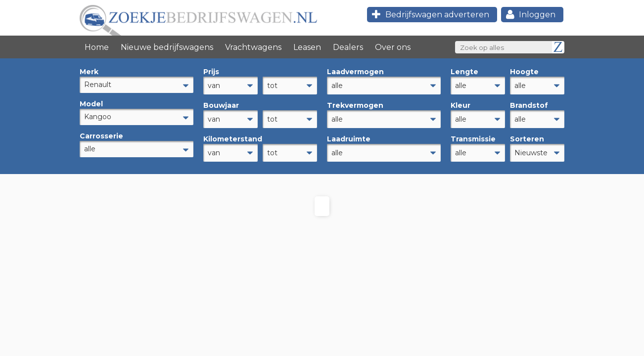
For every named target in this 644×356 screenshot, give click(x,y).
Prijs (211, 72)
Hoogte (524, 72)
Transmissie (473, 136)
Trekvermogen (355, 104)
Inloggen (529, 15)
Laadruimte (349, 136)
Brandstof (529, 104)
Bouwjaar (221, 104)
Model (91, 104)
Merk (89, 72)
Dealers (348, 47)
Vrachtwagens (253, 47)
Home (97, 47)
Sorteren (527, 136)
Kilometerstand (230, 136)
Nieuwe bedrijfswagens (167, 47)
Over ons (393, 47)
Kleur (460, 104)
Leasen (307, 47)
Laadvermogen (355, 72)
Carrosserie (101, 136)
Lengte (464, 72)
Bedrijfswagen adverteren (429, 15)
